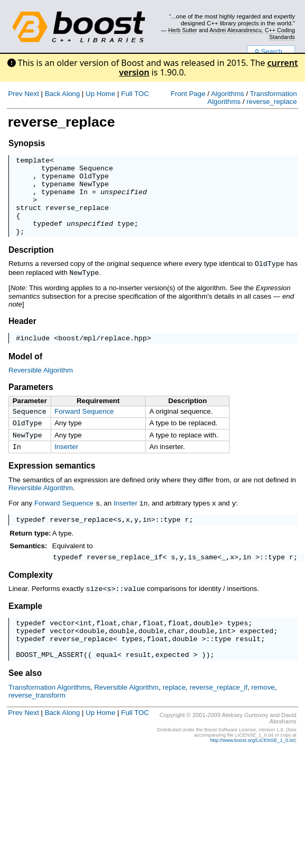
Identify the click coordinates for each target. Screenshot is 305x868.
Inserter (66, 466)
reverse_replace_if (125, 580)
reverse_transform (37, 726)
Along (71, 94)
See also (25, 704)
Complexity (31, 598)
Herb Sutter (183, 30)
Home (106, 94)
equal (107, 685)
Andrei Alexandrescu (236, 30)
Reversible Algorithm (41, 387)
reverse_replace (272, 102)
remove (263, 718)
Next (31, 94)
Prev (15, 94)
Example (25, 629)
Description (31, 266)
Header (22, 336)
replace (174, 718)
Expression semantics (52, 486)
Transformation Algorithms (49, 718)
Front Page (188, 94)
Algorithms (228, 94)
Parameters (31, 403)
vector (62, 647)
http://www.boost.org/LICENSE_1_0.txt (252, 771)
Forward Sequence (84, 428)
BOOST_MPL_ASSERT (50, 685)
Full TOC (135, 94)
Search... (271, 52)
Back (53, 94)
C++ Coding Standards (280, 33)
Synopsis (27, 143)
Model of (25, 373)
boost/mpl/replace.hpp (102, 354)
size (94, 612)
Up (90, 94)
